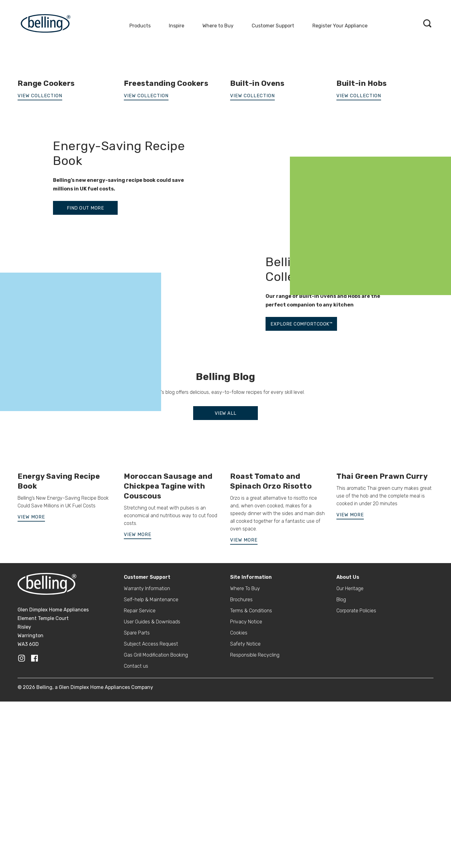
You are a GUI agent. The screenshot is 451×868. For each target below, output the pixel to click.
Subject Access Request (151, 819)
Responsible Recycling (255, 830)
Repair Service (140, 786)
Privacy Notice (246, 797)
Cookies (239, 808)
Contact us (136, 841)
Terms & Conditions (251, 786)
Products (140, 26)
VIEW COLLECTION (40, 271)
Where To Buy (245, 764)
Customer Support (273, 26)
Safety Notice (245, 819)
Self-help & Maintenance (151, 775)
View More (31, 692)
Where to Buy (218, 26)
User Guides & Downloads (152, 797)
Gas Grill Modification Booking (156, 830)
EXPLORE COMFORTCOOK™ (301, 499)
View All (226, 588)
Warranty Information (147, 764)
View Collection (146, 271)
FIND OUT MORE (85, 383)
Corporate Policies (356, 786)
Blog (341, 775)
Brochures (241, 775)
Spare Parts (137, 808)
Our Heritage (350, 764)
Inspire (177, 26)
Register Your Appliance (340, 26)
